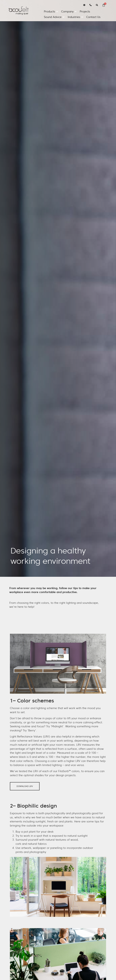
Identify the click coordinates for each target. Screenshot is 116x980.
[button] (51, 12)
